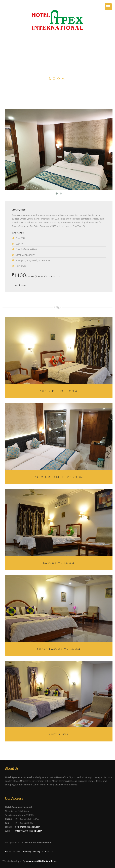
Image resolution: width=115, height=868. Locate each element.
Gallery (37, 851)
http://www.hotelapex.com (29, 831)
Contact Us (48, 851)
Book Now (20, 285)
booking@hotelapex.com (28, 827)
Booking (27, 851)
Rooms (17, 851)
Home (8, 851)
